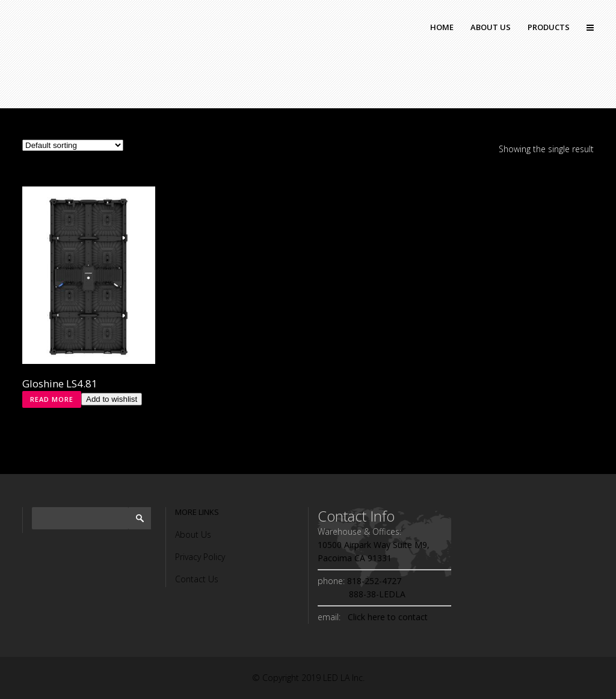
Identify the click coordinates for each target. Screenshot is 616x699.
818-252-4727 (373, 581)
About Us (193, 534)
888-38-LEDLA (362, 594)
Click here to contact (385, 617)
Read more (52, 399)
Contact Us (197, 579)
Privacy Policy (200, 557)
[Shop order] (73, 145)
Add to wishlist (112, 399)
